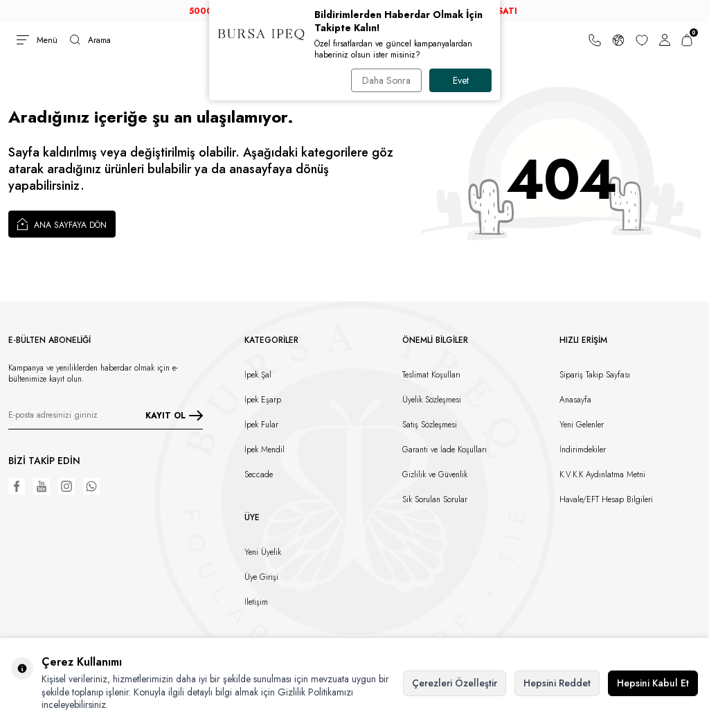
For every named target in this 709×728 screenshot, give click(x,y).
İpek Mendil (264, 450)
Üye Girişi (261, 577)
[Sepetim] (687, 40)
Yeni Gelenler (582, 425)
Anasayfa (575, 400)
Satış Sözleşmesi (430, 425)
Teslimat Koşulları (431, 375)
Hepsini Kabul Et (653, 683)
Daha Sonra (386, 80)
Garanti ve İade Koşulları (445, 450)
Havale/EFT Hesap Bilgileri (606, 499)
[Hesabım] (665, 40)
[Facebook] (17, 486)
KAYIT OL (174, 415)
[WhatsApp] (91, 486)
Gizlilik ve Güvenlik (435, 474)
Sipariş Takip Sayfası (595, 375)
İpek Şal (258, 375)
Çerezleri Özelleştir (455, 683)
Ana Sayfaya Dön (62, 224)
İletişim (256, 602)
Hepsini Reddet (557, 683)
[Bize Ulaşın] (595, 40)
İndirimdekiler (583, 450)
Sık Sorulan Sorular (435, 499)
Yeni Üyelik (263, 552)
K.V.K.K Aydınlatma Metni (602, 474)
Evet (461, 80)
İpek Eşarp (263, 400)
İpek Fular (261, 425)
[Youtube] (42, 486)
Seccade (259, 474)
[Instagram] (66, 486)
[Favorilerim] (642, 40)
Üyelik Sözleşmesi (432, 400)
